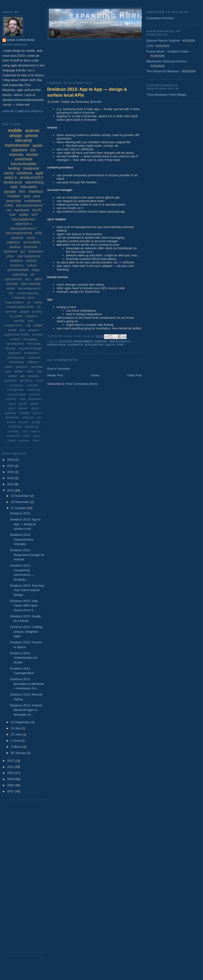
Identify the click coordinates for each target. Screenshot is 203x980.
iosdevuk (31, 168)
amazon (34, 330)
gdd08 (35, 404)
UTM (150, 46)
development (15, 344)
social (9, 173)
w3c (39, 371)
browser (38, 334)
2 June (16, 741)
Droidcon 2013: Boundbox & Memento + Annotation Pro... (27, 684)
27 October (19, 508)
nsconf (11, 422)
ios (33, 150)
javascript (14, 201)
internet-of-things (30, 348)
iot (29, 302)
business (17, 265)
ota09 (9, 367)
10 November (21, 502)
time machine (31, 284)
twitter (19, 371)
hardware (22, 210)
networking (16, 362)
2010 (11, 773)
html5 (37, 210)
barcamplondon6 (29, 288)
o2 (39, 307)
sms (30, 321)
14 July (16, 728)
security (19, 321)
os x (28, 279)
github (35, 408)
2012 (11, 761)
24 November (21, 496)
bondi (40, 381)
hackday (25, 413)
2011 (11, 767)
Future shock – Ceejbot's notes (167, 51)
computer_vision (24, 298)
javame (17, 238)
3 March (17, 747)
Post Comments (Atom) (82, 384)
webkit (13, 376)
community (34, 390)
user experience (29, 256)
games (23, 404)
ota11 (39, 279)
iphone (31, 136)
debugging (30, 339)
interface (36, 191)
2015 (11, 478)
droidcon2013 (120, 342)
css (9, 210)
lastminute (12, 417)
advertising (34, 182)
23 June (17, 734)
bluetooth (31, 247)
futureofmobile (24, 164)
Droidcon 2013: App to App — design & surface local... (25, 524)
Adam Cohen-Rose (21, 40)
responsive (32, 427)
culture (32, 265)
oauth (110, 345)
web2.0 (11, 178)
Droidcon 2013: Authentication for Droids (24, 658)
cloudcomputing (28, 293)
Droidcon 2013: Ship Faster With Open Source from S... (24, 606)
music (31, 238)
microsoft (34, 358)
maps (36, 270)
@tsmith (96, 102)
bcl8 (38, 233)
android (101, 342)
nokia (9, 205)
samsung (13, 431)
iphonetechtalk (18, 270)
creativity (11, 399)
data (22, 399)
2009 (11, 779)
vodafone (25, 173)
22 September (21, 722)
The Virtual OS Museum (163, 71)
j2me (10, 256)
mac (12, 214)
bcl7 (35, 214)
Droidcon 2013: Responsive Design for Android (27, 555)
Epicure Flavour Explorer (163, 41)
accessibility (32, 242)
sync (120, 345)
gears (12, 408)
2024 (11, 460)
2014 (11, 484)
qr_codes (16, 316)
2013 (11, 490)
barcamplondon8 (19, 233)
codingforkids (15, 390)
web (14, 187)
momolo (16, 155)
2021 (11, 466)
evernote (75, 345)
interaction (36, 251)
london (32, 155)
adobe (11, 288)
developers (35, 399)
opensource (13, 279)
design (16, 136)
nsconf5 (23, 422)
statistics (13, 242)
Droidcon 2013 (20, 513)
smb (25, 431)
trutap (12, 441)
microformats (16, 358)
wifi (23, 376)
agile (39, 173)
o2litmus (33, 362)
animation (10, 381)
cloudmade (16, 385)
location (14, 196)
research (32, 316)
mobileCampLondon (20, 307)
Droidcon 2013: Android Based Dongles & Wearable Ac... (26, 710)
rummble (37, 367)
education (29, 187)
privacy (37, 312)
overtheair (24, 159)
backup (15, 247)
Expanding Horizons (160, 18)
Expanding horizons (116, 16)
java (37, 196)
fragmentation (15, 302)
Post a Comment (59, 369)
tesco (37, 436)
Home (95, 375)
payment (21, 367)
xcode (12, 330)
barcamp (24, 140)
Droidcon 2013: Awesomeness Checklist (22, 539)
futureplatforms (24, 219)
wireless (33, 376)
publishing (15, 427)
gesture (23, 408)
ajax (22, 330)
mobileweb (33, 201)
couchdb (35, 395)
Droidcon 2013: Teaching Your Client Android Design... (27, 590)
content (15, 339)
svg (28, 325)
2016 (11, 472)
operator (11, 312)
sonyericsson (14, 325)
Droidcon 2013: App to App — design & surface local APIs (87, 92)
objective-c (24, 224)
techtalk (12, 284)
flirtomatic (34, 344)
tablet (27, 436)
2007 (11, 791)
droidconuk (57, 345)
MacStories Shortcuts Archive (166, 61)
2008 (11, 785)
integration (94, 345)
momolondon (17, 145)
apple (38, 145)
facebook (11, 251)
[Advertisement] (68, 57)
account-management (76, 342)
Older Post (134, 375)
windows (24, 441)
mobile (15, 130)
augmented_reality (17, 334)
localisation (31, 353)
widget (38, 325)
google (10, 191)
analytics (17, 261)
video (30, 371)
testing (14, 168)
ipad (27, 196)
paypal (24, 312)
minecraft (28, 417)
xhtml (36, 441)
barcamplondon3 (30, 205)
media (38, 302)
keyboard (14, 353)
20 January (19, 753)
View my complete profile (23, 111)
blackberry (26, 381)
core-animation (17, 395)
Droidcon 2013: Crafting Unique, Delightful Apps (26, 632)
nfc (32, 275)
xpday (24, 214)
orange (36, 422)
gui (23, 251)
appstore (19, 150)
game (12, 404)
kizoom (38, 413)
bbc (11, 293)
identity (11, 348)
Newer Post (55, 375)
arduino (32, 261)
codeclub (32, 385)
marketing (20, 275)
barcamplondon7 (24, 228)
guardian (11, 413)
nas (39, 417)
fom (22, 191)
